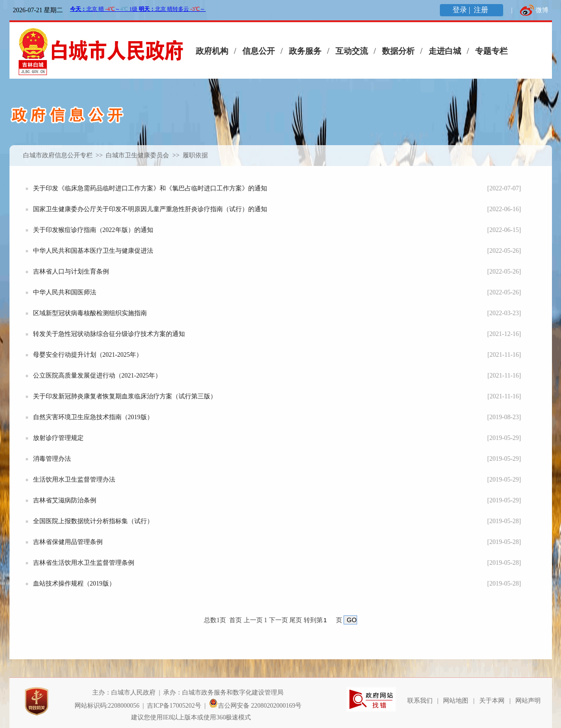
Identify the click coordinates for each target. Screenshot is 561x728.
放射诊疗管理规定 (58, 438)
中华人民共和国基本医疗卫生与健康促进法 (93, 251)
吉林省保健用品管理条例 (68, 542)
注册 (482, 10)
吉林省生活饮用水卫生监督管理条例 (84, 563)
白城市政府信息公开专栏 (58, 155)
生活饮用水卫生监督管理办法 (74, 480)
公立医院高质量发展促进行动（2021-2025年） (97, 376)
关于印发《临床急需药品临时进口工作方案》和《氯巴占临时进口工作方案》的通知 (150, 188)
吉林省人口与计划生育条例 (71, 272)
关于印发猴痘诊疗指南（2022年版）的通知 (93, 230)
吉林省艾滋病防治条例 (65, 500)
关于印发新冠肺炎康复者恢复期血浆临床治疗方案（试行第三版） (125, 396)
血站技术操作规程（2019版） (74, 584)
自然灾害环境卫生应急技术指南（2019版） (93, 417)
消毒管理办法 (52, 459)
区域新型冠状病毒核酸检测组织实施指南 (90, 313)
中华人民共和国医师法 (65, 292)
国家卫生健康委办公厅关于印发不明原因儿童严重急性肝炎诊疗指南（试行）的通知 (150, 209)
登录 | (462, 10)
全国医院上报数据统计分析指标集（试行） (93, 521)
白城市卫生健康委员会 (138, 155)
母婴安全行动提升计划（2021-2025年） (88, 355)
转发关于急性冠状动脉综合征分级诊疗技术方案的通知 (109, 334)
